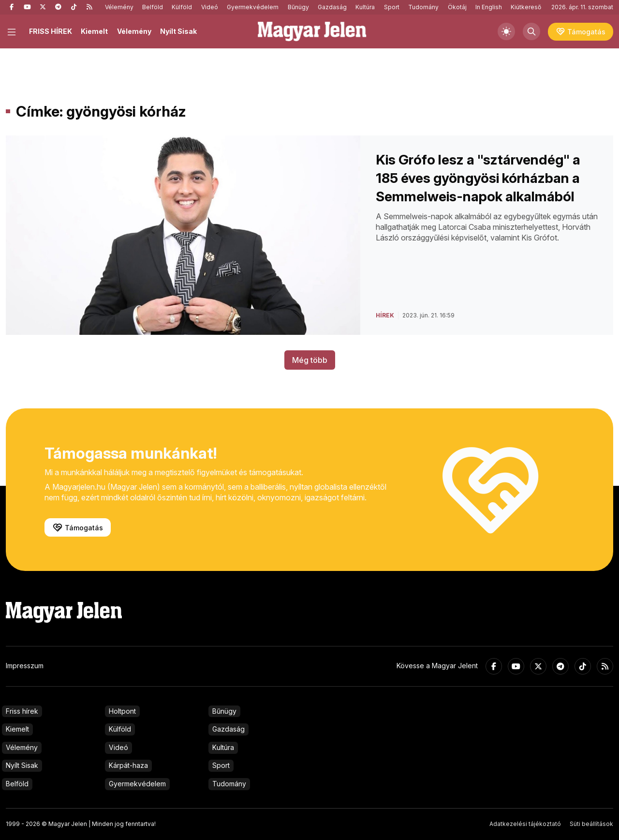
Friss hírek (22, 711)
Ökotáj (457, 7)
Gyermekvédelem (253, 7)
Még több (310, 360)
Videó (210, 7)
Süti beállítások (591, 824)
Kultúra (365, 7)
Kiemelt (94, 31)
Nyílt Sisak (178, 31)
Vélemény (119, 7)
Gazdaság (332, 7)
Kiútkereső (526, 7)
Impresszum (25, 666)
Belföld (153, 7)
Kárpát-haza (128, 765)
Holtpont (122, 711)
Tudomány (423, 7)
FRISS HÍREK (51, 31)
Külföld (182, 7)
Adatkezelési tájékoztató (525, 824)
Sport (392, 7)
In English (489, 7)
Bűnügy (298, 7)
